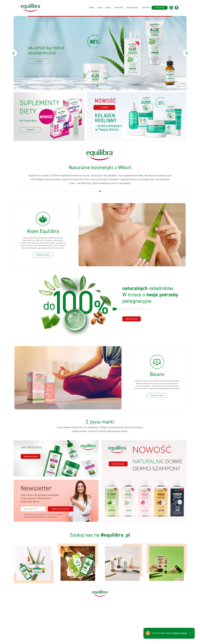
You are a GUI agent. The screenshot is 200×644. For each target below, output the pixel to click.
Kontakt (146, 8)
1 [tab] (98, 86)
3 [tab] (103, 86)
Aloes (108, 8)
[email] (33, 509)
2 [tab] (100, 86)
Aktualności (132, 8)
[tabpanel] (100, 53)
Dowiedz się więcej (180, 633)
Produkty (119, 8)
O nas (100, 8)
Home (91, 8)
